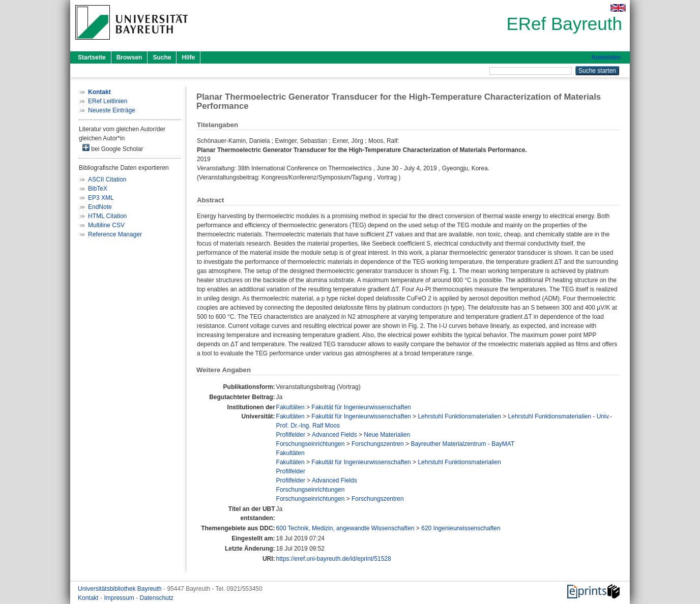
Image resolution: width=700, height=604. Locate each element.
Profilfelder (291, 435)
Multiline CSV (106, 225)
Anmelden (606, 57)
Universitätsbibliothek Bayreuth (121, 589)
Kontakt (89, 598)
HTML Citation (107, 216)
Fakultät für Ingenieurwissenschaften (361, 407)
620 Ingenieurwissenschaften (461, 528)
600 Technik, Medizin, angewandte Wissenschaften (345, 528)
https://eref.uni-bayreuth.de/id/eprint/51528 (334, 559)
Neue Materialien (387, 435)
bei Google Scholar (113, 148)
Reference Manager (115, 234)
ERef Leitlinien (108, 101)
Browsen (129, 57)
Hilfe (188, 57)
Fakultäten (290, 407)
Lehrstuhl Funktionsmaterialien (459, 416)
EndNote (100, 207)
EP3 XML (101, 198)
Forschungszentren (378, 444)
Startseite (92, 57)
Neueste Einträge (112, 110)
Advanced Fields (334, 435)
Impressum (120, 598)
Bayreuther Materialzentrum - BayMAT (462, 444)
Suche (162, 57)
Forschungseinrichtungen (311, 444)
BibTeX (98, 189)
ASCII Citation (107, 179)
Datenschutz (156, 598)
